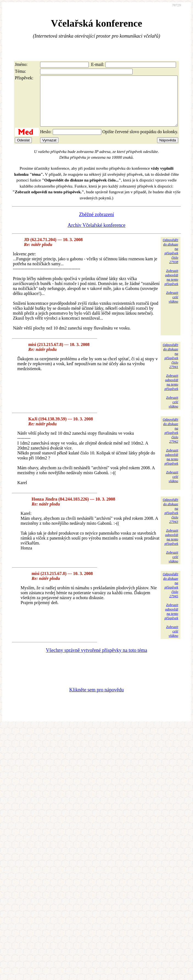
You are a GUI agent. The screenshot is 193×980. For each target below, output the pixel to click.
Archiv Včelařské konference (96, 235)
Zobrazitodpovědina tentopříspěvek (171, 287)
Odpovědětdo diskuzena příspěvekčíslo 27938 (170, 261)
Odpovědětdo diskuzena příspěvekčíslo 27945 (170, 595)
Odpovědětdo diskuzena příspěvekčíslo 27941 (170, 366)
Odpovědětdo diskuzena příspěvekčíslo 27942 (170, 440)
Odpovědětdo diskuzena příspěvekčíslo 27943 (170, 520)
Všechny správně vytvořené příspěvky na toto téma (96, 660)
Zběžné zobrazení (96, 224)
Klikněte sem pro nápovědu (96, 700)
